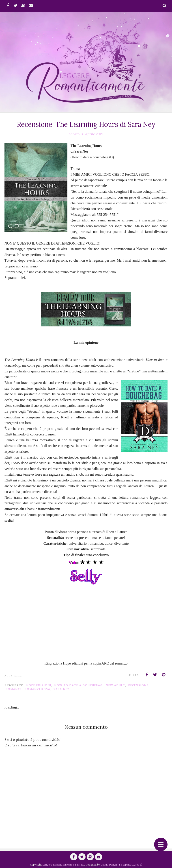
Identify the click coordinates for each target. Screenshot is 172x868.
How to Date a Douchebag (79, 685)
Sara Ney (61, 689)
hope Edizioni (39, 685)
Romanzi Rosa (38, 689)
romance (14, 689)
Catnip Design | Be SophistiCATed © (121, 865)
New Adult (116, 685)
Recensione (138, 685)
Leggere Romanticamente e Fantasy (63, 865)
